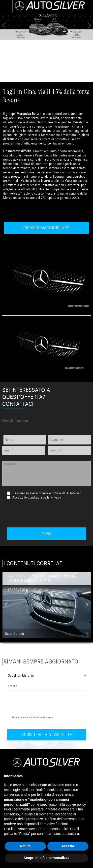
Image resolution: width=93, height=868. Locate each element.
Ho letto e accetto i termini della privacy (32, 718)
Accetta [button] (68, 846)
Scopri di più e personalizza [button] (46, 858)
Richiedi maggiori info (46, 228)
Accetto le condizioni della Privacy (37, 497)
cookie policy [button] (76, 804)
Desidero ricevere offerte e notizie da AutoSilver (44, 493)
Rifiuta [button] (25, 846)
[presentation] (4, 26)
